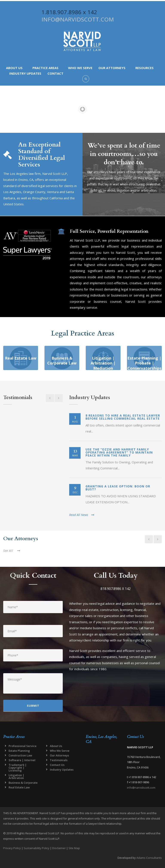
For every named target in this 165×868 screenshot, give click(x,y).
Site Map (74, 848)
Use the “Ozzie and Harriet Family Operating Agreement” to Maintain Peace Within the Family (119, 452)
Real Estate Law (21, 358)
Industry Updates (25, 73)
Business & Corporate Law (62, 361)
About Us (14, 68)
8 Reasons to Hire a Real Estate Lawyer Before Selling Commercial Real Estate (123, 417)
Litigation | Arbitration (16, 777)
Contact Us (57, 765)
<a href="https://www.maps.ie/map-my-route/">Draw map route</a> (103, 771)
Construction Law (20, 755)
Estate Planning (19, 751)
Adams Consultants (149, 858)
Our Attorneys (112, 68)
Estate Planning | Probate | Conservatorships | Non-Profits (144, 366)
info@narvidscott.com (141, 788)
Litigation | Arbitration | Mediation (103, 363)
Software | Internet (22, 760)
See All (12, 551)
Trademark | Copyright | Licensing (18, 768)
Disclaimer (59, 848)
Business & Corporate (23, 783)
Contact (55, 73)
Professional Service (23, 746)
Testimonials (59, 760)
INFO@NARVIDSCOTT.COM (78, 19)
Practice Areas (45, 68)
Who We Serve (80, 68)
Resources (144, 68)
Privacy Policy (12, 848)
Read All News (82, 515)
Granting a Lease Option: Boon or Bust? (118, 488)
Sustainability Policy (37, 848)
